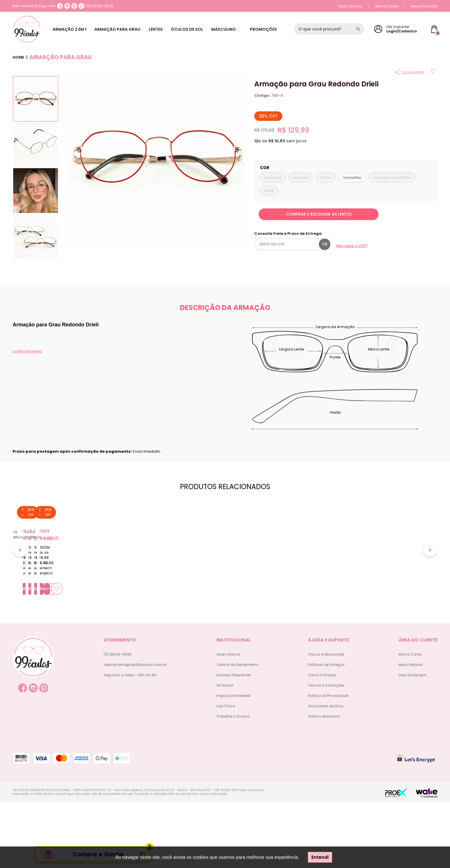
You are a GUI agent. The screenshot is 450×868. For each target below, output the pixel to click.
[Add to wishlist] (433, 72)
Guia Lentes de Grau (326, 772)
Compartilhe (413, 72)
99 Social (225, 751)
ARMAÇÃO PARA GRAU (121, 29)
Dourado (273, 178)
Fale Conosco (350, 6)
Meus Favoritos (424, 6)
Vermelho (352, 178)
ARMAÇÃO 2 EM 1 (71, 29)
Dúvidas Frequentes (234, 741)
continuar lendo (27, 351)
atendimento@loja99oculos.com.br (135, 731)
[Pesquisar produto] (358, 29)
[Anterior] (20, 584)
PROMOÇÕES (268, 29)
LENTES (161, 29)
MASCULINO (232, 29)
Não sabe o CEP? (352, 246)
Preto (326, 178)
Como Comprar (322, 741)
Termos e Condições (326, 751)
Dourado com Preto (392, 178)
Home (18, 57)
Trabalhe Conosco (233, 782)
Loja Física (226, 772)
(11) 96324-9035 (96, 6)
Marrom (301, 178)
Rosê (269, 190)
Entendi (320, 857)
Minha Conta (387, 6)
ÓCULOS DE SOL (194, 29)
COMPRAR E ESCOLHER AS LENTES (319, 214)
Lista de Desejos (413, 741)
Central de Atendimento (237, 731)
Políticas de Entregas (326, 731)
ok (325, 244)
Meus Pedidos (411, 731)
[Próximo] (430, 584)
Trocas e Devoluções (326, 720)
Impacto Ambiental (233, 762)
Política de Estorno (324, 782)
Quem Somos (228, 720)
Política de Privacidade (328, 762)
